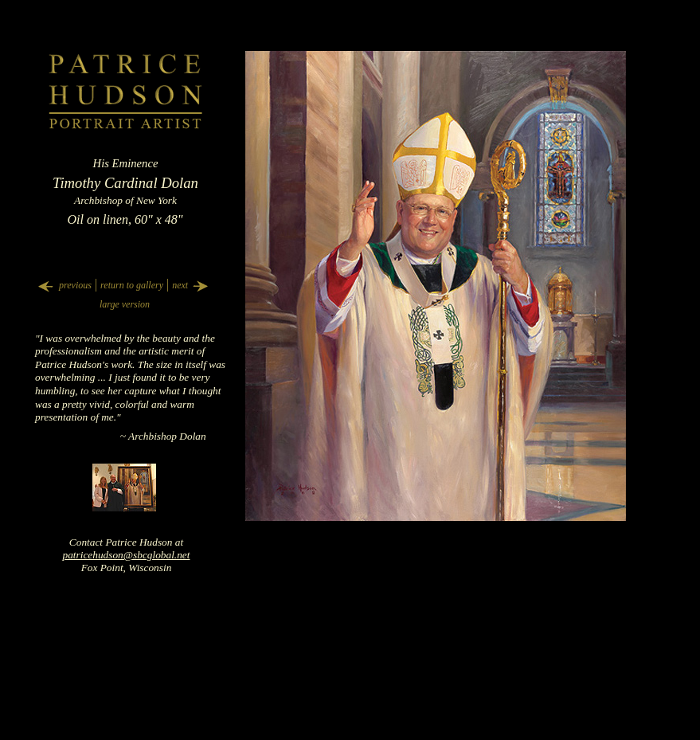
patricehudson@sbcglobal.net (127, 555)
